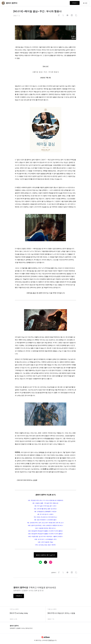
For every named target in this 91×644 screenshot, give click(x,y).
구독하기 (75, 3)
